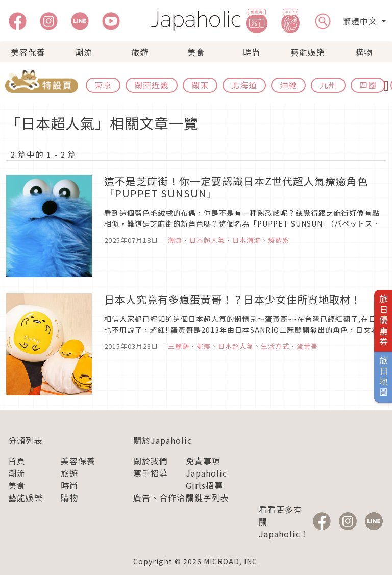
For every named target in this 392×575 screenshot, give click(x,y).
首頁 (17, 461)
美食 (196, 52)
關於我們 (151, 461)
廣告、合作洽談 (164, 497)
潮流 (84, 52)
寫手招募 (151, 473)
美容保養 (28, 52)
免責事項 (203, 461)
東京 (103, 85)
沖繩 (288, 85)
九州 (328, 85)
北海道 (244, 85)
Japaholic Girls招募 (206, 479)
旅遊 (140, 52)
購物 (364, 52)
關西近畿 (152, 85)
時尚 (252, 52)
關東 (200, 85)
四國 (368, 85)
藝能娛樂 (308, 52)
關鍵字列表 (207, 497)
